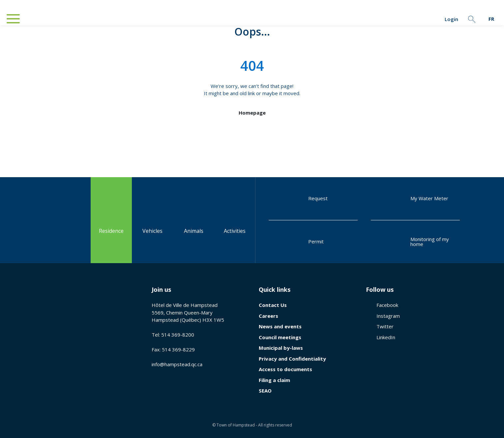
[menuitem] (491, 19)
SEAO (265, 391)
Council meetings (280, 337)
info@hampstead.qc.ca (177, 364)
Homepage (252, 113)
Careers (268, 316)
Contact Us (273, 305)
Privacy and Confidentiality (292, 359)
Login (432, 19)
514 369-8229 (178, 349)
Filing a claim (274, 380)
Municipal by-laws (281, 348)
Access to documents (285, 369)
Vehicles (152, 220)
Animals (194, 220)
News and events (280, 326)
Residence (111, 220)
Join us (161, 289)
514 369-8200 (178, 335)
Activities (235, 220)
